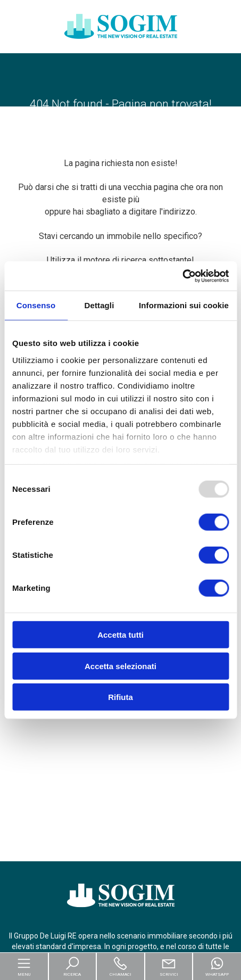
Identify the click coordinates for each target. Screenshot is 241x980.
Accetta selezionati (121, 666)
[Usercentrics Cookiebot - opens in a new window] (182, 276)
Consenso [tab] (36, 305)
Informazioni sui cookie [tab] (184, 305)
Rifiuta (121, 697)
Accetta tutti (121, 635)
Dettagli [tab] (99, 305)
